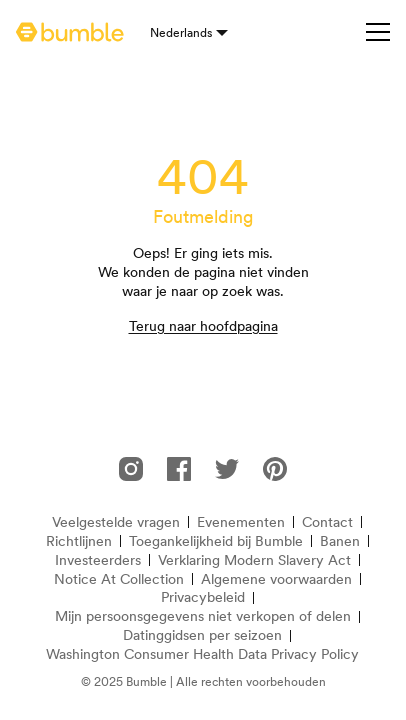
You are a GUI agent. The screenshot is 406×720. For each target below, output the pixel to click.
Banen (340, 541)
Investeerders (98, 560)
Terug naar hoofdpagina (203, 326)
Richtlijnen (79, 541)
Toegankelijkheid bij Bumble (216, 541)
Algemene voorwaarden (276, 579)
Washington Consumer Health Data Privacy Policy (202, 654)
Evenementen (241, 522)
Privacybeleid (203, 597)
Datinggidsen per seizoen (202, 635)
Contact (327, 522)
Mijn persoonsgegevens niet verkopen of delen (203, 616)
